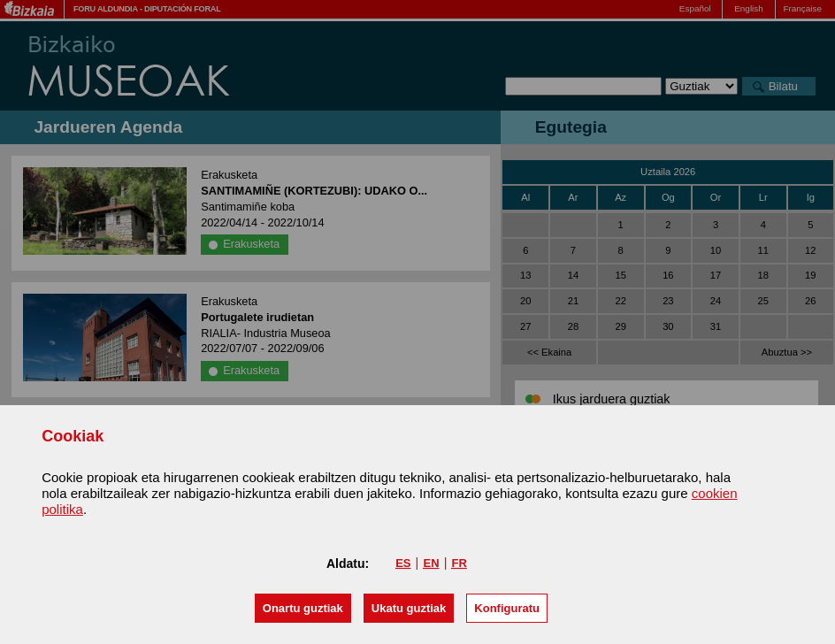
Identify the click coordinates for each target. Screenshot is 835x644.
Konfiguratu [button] (507, 608)
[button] (303, 608)
